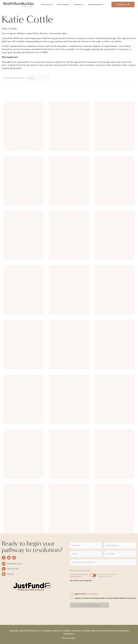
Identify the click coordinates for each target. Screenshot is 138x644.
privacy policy (92, 594)
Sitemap (10, 574)
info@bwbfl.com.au (15, 564)
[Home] (19, 5)
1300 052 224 (13, 569)
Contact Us (123, 4)
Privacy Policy (69, 638)
